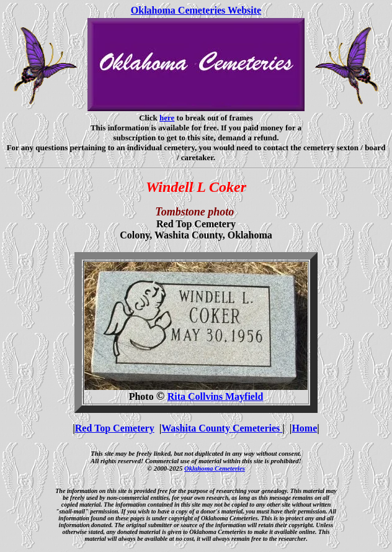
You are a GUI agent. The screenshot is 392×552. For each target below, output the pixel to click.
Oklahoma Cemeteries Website (196, 10)
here (167, 118)
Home (304, 428)
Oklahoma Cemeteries (215, 468)
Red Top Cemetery (115, 428)
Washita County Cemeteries (222, 428)
